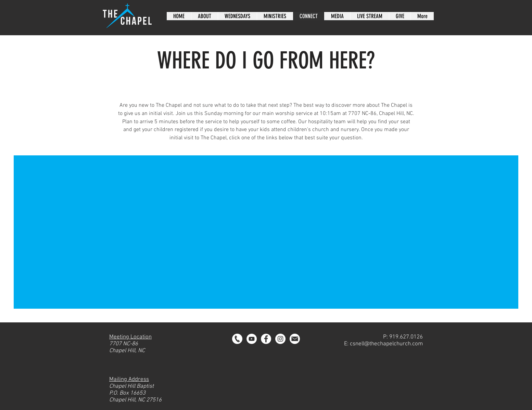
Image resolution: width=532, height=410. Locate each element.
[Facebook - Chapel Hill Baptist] (266, 339)
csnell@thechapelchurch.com (386, 344)
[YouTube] (252, 339)
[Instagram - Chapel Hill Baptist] (280, 339)
